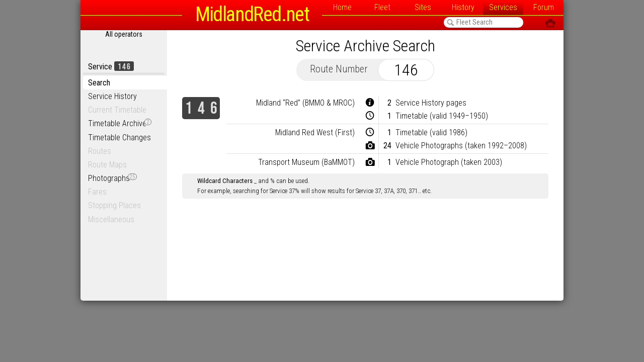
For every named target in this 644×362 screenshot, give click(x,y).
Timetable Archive (120, 123)
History (463, 7)
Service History (112, 96)
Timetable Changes (119, 138)
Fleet (382, 7)
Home (342, 7)
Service (111, 67)
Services (503, 7)
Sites (423, 7)
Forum (544, 7)
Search (99, 83)
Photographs (112, 178)
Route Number (339, 69)
